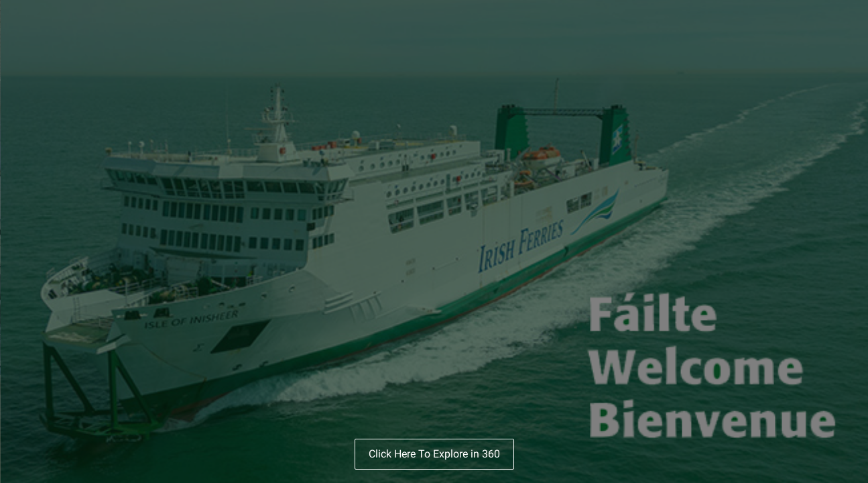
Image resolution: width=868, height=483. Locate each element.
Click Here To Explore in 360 (434, 454)
